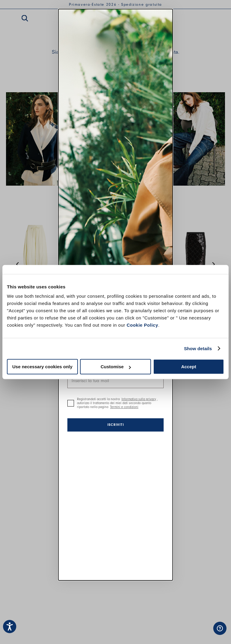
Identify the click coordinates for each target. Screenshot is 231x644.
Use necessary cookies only (42, 367)
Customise (116, 367)
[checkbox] (71, 403)
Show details (198, 349)
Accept (189, 367)
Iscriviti (116, 425)
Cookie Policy (142, 325)
